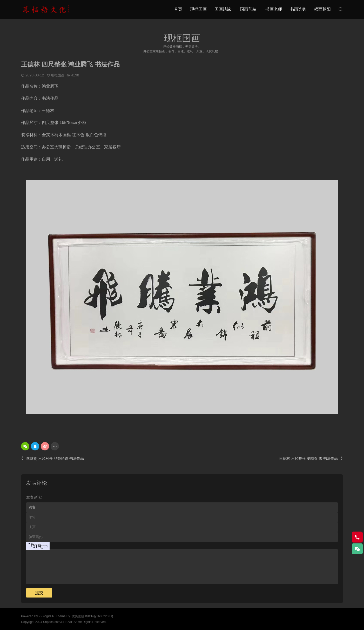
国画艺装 (248, 9)
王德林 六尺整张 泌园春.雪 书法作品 (311, 459)
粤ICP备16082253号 (99, 616)
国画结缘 (223, 9)
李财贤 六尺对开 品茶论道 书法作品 (52, 459)
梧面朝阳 (322, 9)
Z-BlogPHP (46, 616)
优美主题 (78, 616)
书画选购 (298, 9)
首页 (178, 9)
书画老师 (274, 9)
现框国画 (198, 9)
